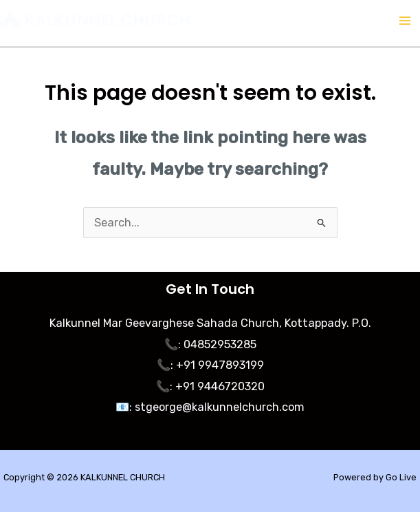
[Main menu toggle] (405, 21)
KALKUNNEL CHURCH (107, 20)
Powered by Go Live (375, 477)
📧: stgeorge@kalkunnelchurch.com (210, 407)
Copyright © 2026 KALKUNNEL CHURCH (84, 477)
